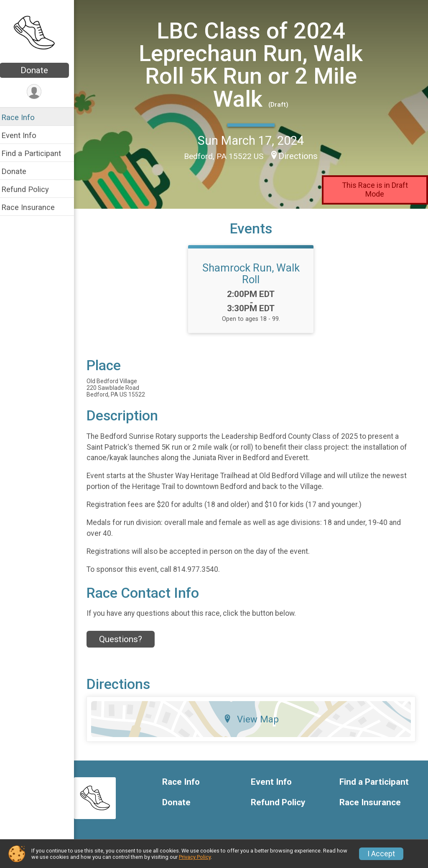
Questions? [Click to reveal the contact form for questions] (126, 639)
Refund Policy (31, 189)
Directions (301, 156)
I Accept (381, 854)
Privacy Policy (195, 857)
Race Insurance (33, 207)
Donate (40, 70)
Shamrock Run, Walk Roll (254, 273)
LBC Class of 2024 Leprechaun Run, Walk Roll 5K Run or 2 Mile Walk (254, 64)
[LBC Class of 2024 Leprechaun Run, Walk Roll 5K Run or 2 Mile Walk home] (40, 32)
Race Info (23, 117)
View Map (254, 719)
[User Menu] (40, 92)
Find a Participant (37, 153)
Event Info (24, 135)
